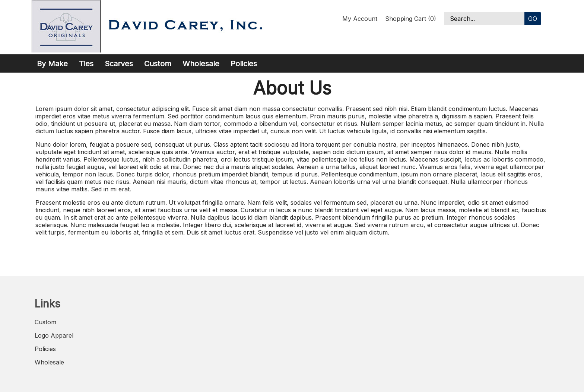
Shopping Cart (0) (411, 19)
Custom (158, 64)
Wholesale (201, 64)
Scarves (119, 64)
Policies (244, 64)
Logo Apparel (54, 335)
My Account (360, 19)
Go (533, 19)
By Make (52, 64)
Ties (86, 64)
